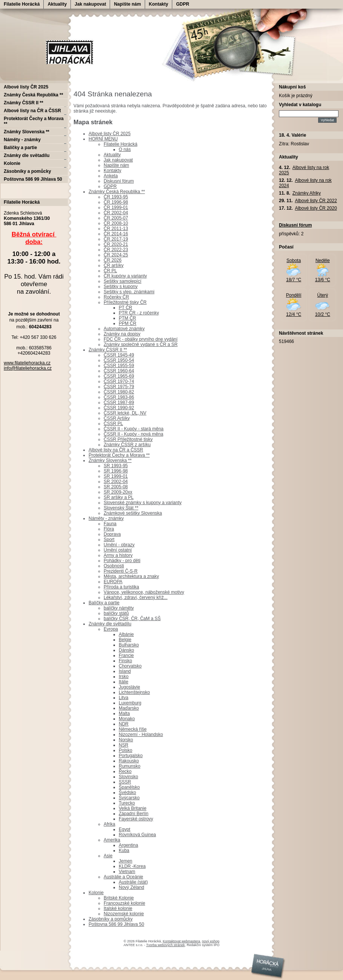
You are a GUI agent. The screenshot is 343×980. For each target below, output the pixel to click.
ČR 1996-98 (116, 202)
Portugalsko (131, 756)
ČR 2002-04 (116, 213)
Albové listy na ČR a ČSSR (116, 450)
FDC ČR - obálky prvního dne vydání (141, 339)
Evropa (111, 629)
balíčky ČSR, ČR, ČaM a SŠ (132, 619)
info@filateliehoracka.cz (28, 368)
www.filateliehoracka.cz (27, 363)
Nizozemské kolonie (124, 914)
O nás (125, 149)
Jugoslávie (129, 687)
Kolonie (96, 893)
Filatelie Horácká (22, 4)
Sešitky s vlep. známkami (129, 292)
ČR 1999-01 (116, 207)
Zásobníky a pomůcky (111, 919)
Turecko (127, 803)
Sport (109, 540)
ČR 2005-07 (116, 218)
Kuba (124, 850)
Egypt (125, 829)
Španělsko (129, 787)
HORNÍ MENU (103, 139)
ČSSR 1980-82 (119, 392)
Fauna (110, 524)
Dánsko (126, 650)
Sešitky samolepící (122, 281)
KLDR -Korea (132, 866)
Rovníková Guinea (137, 835)
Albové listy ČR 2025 (109, 134)
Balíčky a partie (104, 603)
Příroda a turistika (121, 587)
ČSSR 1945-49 (119, 355)
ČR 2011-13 (116, 229)
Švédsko (127, 793)
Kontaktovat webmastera (181, 941)
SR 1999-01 (116, 476)
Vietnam (127, 872)
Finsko (125, 661)
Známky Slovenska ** (110, 460)
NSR (123, 745)
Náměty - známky (106, 518)
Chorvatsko (130, 666)
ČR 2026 (113, 260)
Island (125, 671)
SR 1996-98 (116, 471)
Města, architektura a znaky (131, 576)
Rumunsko (129, 766)
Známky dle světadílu (110, 624)
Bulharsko (129, 645)
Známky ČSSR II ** (108, 350)
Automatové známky (124, 329)
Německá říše (133, 729)
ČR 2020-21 (116, 244)
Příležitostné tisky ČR (125, 302)
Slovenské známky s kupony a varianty (143, 503)
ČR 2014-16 (116, 234)
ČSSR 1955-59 (119, 366)
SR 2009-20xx (118, 492)
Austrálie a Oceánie (123, 877)
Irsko (124, 677)
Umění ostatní (118, 550)
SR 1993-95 (116, 466)
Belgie (125, 640)
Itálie (123, 682)
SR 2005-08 (116, 487)
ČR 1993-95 (116, 197)
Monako (127, 719)
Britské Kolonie (119, 898)
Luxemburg (130, 703)
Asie (108, 856)
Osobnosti (114, 566)
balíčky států (116, 613)
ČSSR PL (113, 424)
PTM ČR (127, 318)
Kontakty (158, 4)
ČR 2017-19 (116, 239)
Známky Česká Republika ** (117, 192)
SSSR (125, 782)
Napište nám (127, 4)
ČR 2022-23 (116, 250)
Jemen (126, 861)
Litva (123, 698)
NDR (124, 724)
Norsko (126, 740)
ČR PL (110, 271)
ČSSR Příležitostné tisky (128, 439)
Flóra (109, 529)
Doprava (112, 534)
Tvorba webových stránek (166, 945)
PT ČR (126, 308)
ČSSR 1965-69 (119, 376)
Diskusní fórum (119, 181)
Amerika (112, 840)
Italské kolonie (118, 908)
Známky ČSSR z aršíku (127, 445)
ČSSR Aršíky (117, 418)
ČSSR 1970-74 (119, 381)
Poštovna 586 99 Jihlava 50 (116, 924)
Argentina (128, 845)
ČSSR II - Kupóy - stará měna (134, 429)
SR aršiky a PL (119, 497)
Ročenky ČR (116, 297)
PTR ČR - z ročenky (139, 313)
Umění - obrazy (119, 545)
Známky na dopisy (122, 334)
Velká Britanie (132, 808)
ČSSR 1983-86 (119, 397)
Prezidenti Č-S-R (121, 571)
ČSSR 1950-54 (119, 360)
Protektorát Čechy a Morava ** (119, 455)
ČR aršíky (114, 265)
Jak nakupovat (90, 4)
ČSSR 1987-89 (119, 402)
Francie (126, 655)
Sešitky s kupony (121, 287)
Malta (124, 713)
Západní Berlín (134, 814)
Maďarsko (129, 708)
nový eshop (211, 941)
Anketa (111, 176)
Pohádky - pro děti (122, 561)
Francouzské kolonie (124, 903)
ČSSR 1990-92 (119, 408)
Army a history (118, 555)
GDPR (183, 4)
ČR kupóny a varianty (125, 276)
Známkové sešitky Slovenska (133, 513)
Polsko (126, 750)
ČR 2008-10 (116, 223)
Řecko (125, 771)
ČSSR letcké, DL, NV (125, 413)
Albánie (126, 634)
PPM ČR (128, 323)
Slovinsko (128, 777)
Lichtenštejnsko (134, 692)
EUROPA (113, 582)
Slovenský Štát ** (121, 508)
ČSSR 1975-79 (119, 387)
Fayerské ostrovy (136, 819)
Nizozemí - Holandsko (141, 735)
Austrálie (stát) (133, 882)
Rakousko (129, 761)
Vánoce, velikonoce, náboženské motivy (144, 592)
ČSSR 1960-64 (119, 371)
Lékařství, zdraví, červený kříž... (136, 597)
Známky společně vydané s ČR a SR (141, 344)
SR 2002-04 (116, 482)
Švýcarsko (129, 798)
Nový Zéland (131, 887)
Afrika (109, 824)
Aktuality (57, 4)
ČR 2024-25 (116, 255)
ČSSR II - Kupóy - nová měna (133, 434)
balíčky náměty (119, 608)
